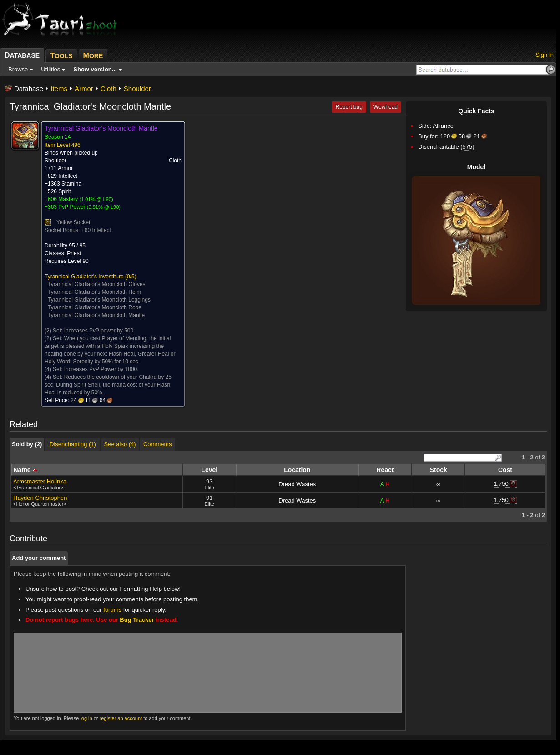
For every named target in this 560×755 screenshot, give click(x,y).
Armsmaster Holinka (40, 481)
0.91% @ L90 (104, 207)
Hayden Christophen (40, 498)
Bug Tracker (137, 620)
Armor (84, 88)
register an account (121, 718)
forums (112, 610)
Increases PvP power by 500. (100, 331)
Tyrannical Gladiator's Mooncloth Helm (94, 292)
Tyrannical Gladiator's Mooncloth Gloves (96, 284)
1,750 (501, 484)
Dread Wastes (297, 484)
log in (86, 718)
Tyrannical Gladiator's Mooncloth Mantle (96, 315)
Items (59, 88)
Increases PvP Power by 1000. (101, 369)
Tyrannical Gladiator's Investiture (84, 277)
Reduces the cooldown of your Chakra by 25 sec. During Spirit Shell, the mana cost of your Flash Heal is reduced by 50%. (108, 385)
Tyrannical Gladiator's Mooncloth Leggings (99, 300)
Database (29, 88)
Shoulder (137, 88)
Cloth (108, 88)
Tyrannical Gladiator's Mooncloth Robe (95, 307)
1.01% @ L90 (96, 199)
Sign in (545, 55)
